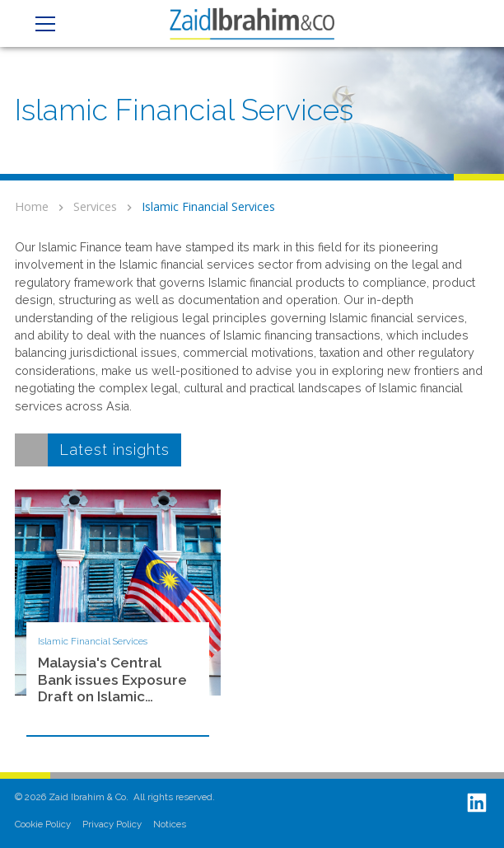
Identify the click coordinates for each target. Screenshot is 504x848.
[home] (252, 23)
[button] (42, 24)
